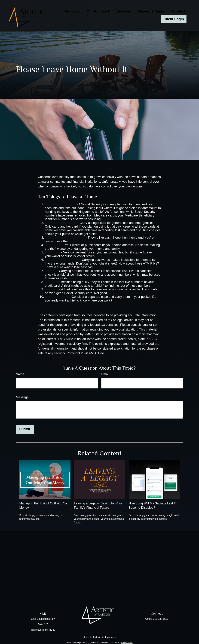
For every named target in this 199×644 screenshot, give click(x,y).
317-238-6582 (161, 619)
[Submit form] (25, 429)
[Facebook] (97, 631)
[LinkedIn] (103, 631)
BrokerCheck (127, 643)
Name (20, 374)
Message (22, 397)
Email (105, 374)
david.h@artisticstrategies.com (100, 637)
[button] (73, 11)
